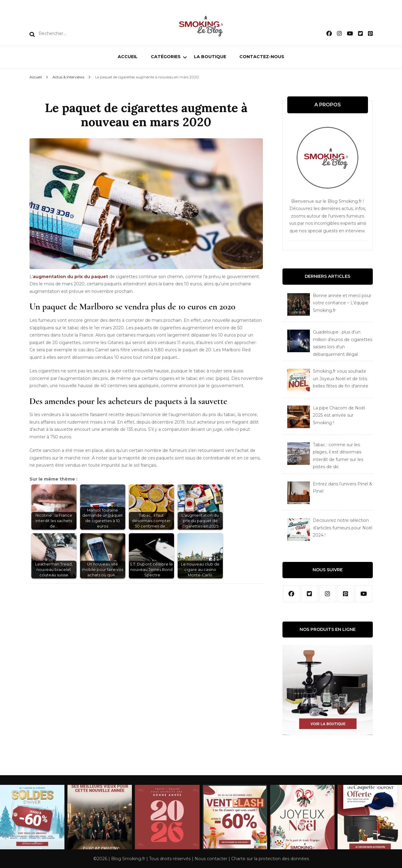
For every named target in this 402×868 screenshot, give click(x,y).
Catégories (166, 57)
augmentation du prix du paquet (70, 277)
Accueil (128, 57)
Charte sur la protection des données (270, 859)
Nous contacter (211, 859)
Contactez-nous (262, 57)
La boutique (210, 57)
